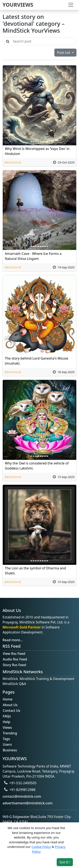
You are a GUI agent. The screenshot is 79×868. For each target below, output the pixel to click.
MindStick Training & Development (47, 679)
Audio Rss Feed (15, 659)
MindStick (10, 679)
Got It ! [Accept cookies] (65, 862)
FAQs (7, 716)
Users (7, 744)
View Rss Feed (14, 654)
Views (7, 727)
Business (10, 750)
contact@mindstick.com (22, 796)
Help (6, 722)
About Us (10, 705)
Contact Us (11, 711)
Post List (64, 53)
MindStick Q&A (14, 684)
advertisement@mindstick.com (27, 803)
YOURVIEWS (18, 5)
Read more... (13, 640)
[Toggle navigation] (71, 5)
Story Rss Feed (14, 665)
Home (8, 699)
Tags (6, 739)
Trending (10, 733)
